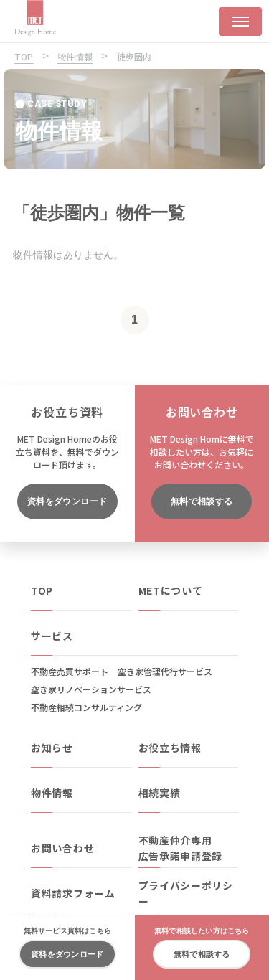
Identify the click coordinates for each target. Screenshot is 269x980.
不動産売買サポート (70, 671)
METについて (171, 590)
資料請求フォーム (73, 893)
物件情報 (52, 793)
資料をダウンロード (67, 501)
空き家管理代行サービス (165, 671)
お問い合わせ (62, 848)
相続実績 (160, 793)
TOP (42, 590)
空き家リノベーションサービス (91, 689)
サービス (52, 636)
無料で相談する (202, 501)
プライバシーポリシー (186, 893)
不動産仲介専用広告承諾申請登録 (181, 848)
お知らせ (52, 748)
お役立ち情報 (170, 748)
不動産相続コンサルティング (86, 707)
